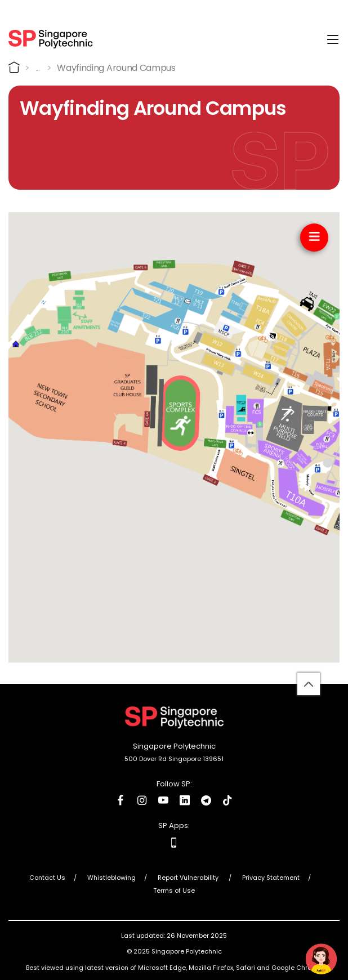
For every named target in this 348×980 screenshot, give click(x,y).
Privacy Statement (271, 878)
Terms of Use (174, 890)
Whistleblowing (111, 878)
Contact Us (47, 878)
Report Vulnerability (189, 878)
